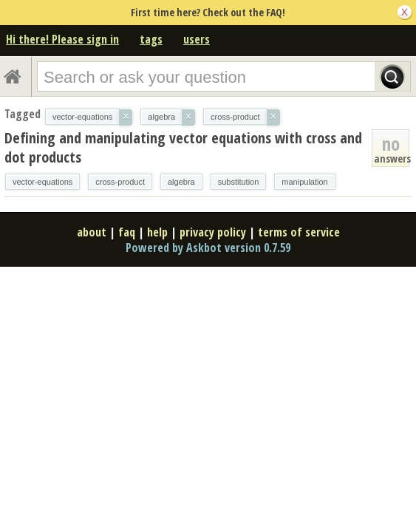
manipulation (304, 182)
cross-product (120, 182)
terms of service (299, 232)
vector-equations (42, 182)
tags (151, 39)
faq (127, 232)
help (157, 232)
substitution (239, 182)
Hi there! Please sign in (62, 39)
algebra (181, 182)
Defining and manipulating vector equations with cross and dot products (183, 147)
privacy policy (213, 232)
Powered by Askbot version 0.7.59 (208, 248)
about (92, 232)
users (197, 39)
